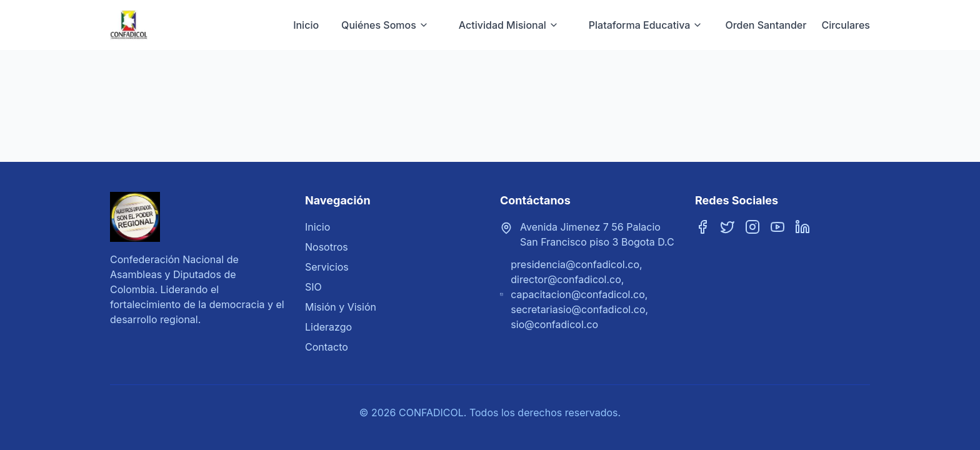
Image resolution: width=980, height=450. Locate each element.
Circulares (846, 25)
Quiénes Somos (385, 25)
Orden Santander (766, 25)
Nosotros (327, 247)
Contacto (327, 347)
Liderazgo (328, 327)
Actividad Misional (509, 25)
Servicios (327, 267)
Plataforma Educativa (646, 25)
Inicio (306, 25)
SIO (313, 287)
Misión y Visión (341, 307)
